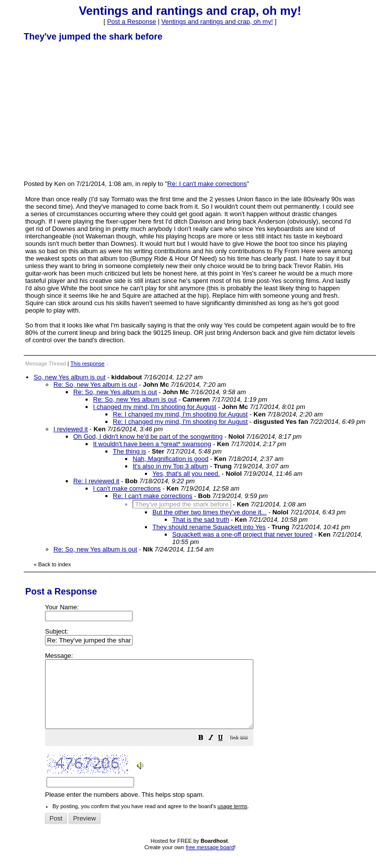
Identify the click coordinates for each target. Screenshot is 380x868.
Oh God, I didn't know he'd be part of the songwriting (148, 436)
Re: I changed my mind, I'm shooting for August (180, 414)
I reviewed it (71, 429)
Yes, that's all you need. (186, 474)
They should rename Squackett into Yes (209, 527)
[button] (226, 753)
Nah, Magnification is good (170, 459)
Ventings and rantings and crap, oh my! (217, 22)
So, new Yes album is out (70, 377)
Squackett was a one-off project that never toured (242, 534)
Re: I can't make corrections (207, 184)
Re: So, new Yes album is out (95, 385)
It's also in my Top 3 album (170, 466)
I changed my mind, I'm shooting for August (155, 407)
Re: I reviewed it (96, 481)
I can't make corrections (127, 488)
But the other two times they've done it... (210, 512)
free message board (210, 861)
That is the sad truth (201, 520)
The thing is (129, 451)
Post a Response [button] (131, 22)
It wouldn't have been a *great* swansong (152, 444)
